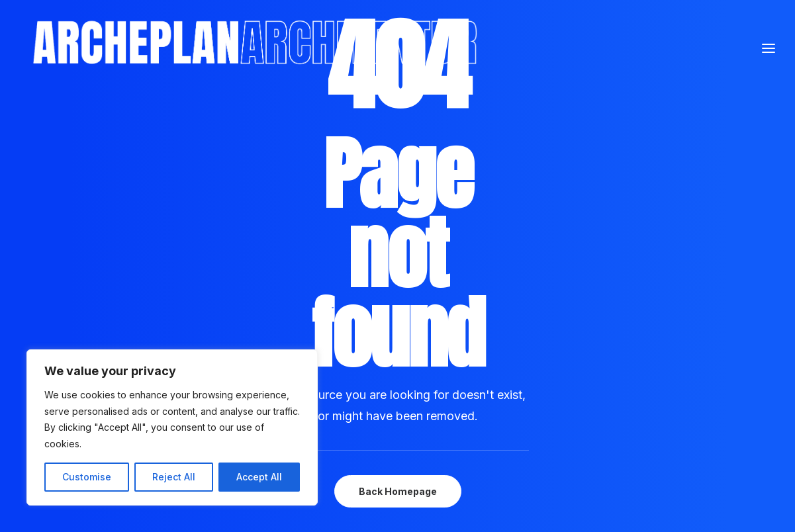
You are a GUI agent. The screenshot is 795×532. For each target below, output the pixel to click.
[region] (172, 427)
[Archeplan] (381, 73)
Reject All (174, 477)
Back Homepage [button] (398, 491)
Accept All (259, 477)
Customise (87, 477)
